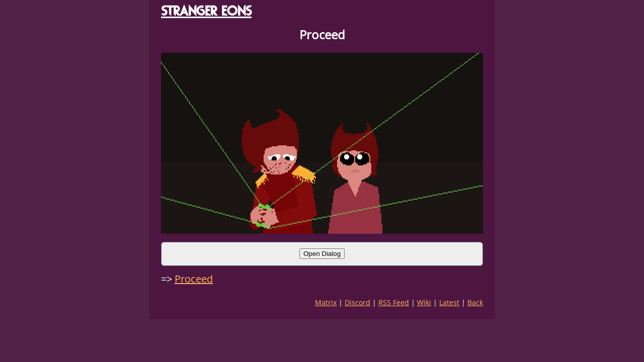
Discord (357, 302)
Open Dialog (322, 254)
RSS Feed (394, 302)
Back (475, 302)
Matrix (326, 302)
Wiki (424, 302)
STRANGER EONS (206, 11)
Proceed (194, 279)
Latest (449, 302)
